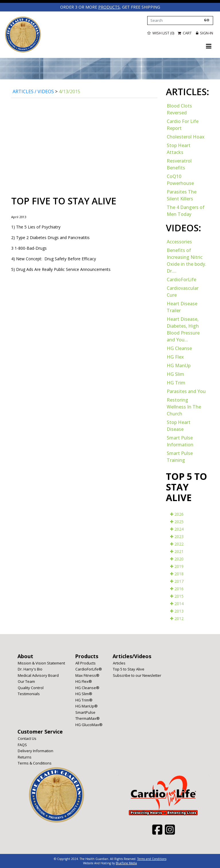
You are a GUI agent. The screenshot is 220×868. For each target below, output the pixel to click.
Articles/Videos (132, 656)
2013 (177, 611)
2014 (177, 603)
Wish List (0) (161, 33)
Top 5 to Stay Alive (129, 669)
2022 (177, 544)
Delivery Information (36, 750)
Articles (119, 663)
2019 (177, 566)
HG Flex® (84, 681)
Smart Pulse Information (180, 441)
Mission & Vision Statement (41, 663)
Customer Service (40, 731)
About (25, 656)
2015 (177, 596)
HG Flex (175, 357)
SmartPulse (85, 712)
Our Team (26, 681)
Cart (185, 33)
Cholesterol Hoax (186, 136)
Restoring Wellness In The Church (184, 406)
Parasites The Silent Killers (182, 195)
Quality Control (31, 687)
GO (207, 20)
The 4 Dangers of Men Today (186, 210)
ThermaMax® (88, 718)
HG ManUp (179, 365)
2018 (177, 573)
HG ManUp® (87, 706)
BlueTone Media (126, 863)
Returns (25, 757)
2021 (177, 551)
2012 (177, 618)
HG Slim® (84, 693)
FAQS (22, 744)
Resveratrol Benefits (179, 164)
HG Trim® (84, 700)
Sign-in (205, 33)
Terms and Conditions (152, 859)
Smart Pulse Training (180, 456)
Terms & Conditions (35, 763)
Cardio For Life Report (183, 124)
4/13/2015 (69, 91)
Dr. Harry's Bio (30, 669)
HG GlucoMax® (89, 724)
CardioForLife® (89, 669)
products (109, 7)
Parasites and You (186, 391)
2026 (177, 514)
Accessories (179, 241)
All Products (86, 663)
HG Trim (176, 382)
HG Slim (175, 374)
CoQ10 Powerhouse (180, 179)
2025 (177, 521)
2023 (177, 536)
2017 (177, 581)
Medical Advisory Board (38, 675)
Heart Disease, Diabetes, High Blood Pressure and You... (183, 329)
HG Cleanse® (87, 687)
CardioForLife (181, 279)
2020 (177, 559)
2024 (177, 529)
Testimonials (29, 693)
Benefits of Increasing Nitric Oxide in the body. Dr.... (186, 260)
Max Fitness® (87, 675)
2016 (177, 588)
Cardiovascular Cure (183, 291)
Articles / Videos (33, 91)
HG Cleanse (179, 348)
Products (87, 656)
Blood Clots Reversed (179, 109)
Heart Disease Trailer (182, 307)
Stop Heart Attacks (179, 148)
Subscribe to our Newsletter (137, 675)
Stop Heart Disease (179, 425)
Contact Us (27, 738)
